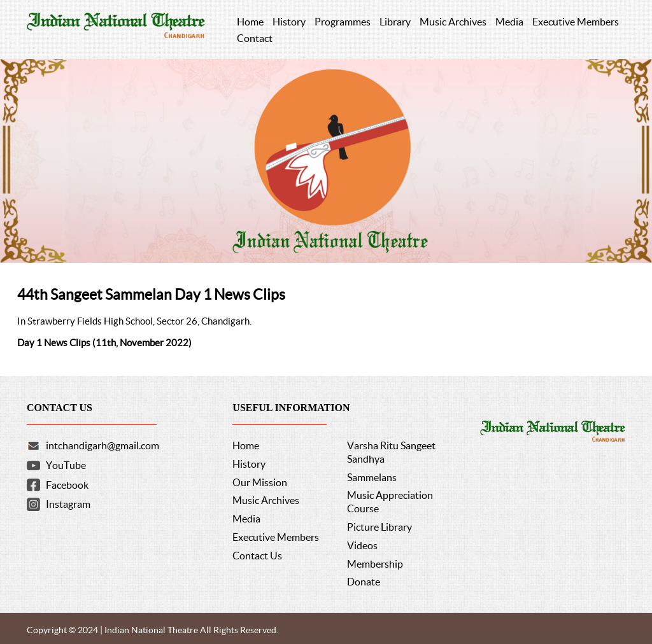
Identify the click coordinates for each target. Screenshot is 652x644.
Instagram (68, 504)
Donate (364, 582)
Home (246, 445)
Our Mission (260, 482)
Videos (362, 545)
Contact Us (257, 556)
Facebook (67, 485)
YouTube (66, 465)
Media (246, 519)
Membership (375, 564)
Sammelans (372, 477)
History (249, 464)
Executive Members (276, 537)
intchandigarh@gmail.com (103, 445)
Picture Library (379, 527)
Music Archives (266, 500)
